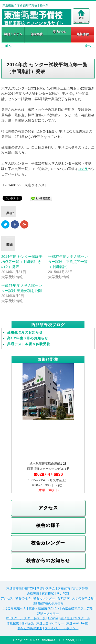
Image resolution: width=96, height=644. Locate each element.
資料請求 (63, 598)
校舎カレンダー (48, 543)
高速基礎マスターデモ (77, 608)
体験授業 (13, 623)
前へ (6, 46)
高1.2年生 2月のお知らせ (28, 338)
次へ (90, 46)
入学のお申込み (83, 598)
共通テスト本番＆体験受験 (29, 344)
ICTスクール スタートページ (26, 618)
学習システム (13, 34)
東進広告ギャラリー (50, 623)
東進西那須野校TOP (20, 588)
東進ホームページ (81, 17)
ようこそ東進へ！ (14, 608)
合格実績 (36, 34)
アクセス (48, 508)
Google (53, 618)
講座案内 (64, 588)
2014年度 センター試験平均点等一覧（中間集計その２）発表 (22, 262)
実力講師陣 (80, 588)
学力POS (59, 32)
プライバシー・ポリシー (61, 628)
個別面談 (28, 623)
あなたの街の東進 (30, 628)
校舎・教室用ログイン (44, 608)
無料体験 (83, 34)
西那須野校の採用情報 (48, 603)
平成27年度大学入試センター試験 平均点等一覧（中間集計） (68, 262)
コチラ (83, 169)
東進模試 (48, 594)
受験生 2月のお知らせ (25, 332)
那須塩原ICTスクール (75, 618)
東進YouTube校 (77, 623)
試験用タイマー (48, 613)
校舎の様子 (48, 525)
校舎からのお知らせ (48, 560)
